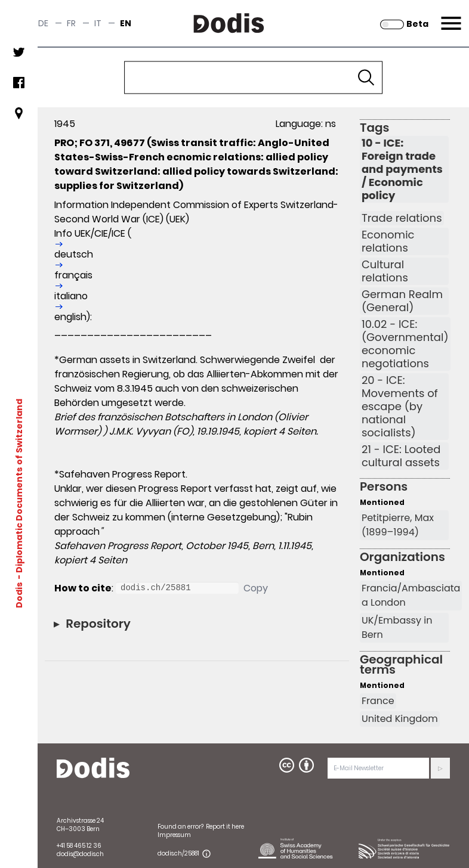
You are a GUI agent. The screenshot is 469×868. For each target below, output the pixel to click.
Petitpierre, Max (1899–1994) (398, 525)
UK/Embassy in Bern (397, 627)
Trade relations (402, 218)
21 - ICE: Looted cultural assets (401, 456)
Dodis (19, 594)
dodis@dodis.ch (80, 854)
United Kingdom (400, 719)
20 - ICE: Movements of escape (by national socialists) (400, 407)
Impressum (174, 835)
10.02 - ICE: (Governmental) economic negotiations (405, 344)
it (98, 23)
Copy (256, 588)
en (126, 23)
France (378, 701)
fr (71, 23)
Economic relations (388, 241)
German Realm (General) (402, 301)
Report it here (225, 827)
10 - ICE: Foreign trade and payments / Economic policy (402, 169)
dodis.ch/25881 (178, 853)
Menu (450, 16)
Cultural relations (385, 271)
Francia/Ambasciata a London (411, 595)
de (43, 23)
